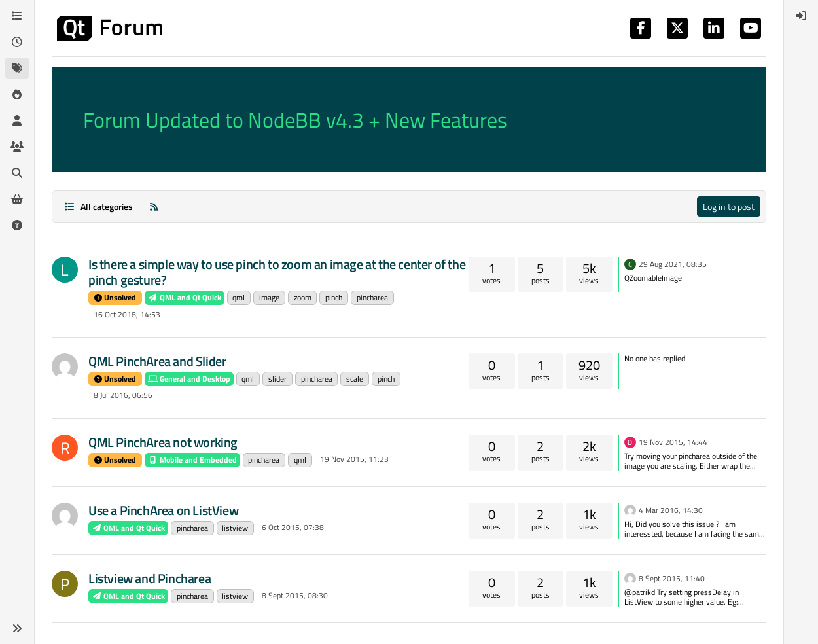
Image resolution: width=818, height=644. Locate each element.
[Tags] (17, 68)
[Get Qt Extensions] (17, 199)
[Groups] (17, 147)
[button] (17, 628)
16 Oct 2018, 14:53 (127, 314)
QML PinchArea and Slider (157, 361)
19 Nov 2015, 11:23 (354, 459)
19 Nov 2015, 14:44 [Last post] (673, 442)
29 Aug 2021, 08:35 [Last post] (673, 264)
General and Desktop (189, 379)
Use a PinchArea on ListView (163, 510)
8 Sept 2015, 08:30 (295, 595)
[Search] (17, 173)
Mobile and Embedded (192, 460)
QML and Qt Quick (185, 297)
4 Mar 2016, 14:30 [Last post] (671, 510)
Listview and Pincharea (150, 578)
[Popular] (17, 94)
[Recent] (17, 42)
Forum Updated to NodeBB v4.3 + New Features (295, 120)
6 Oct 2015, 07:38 (293, 527)
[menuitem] (801, 16)
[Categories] (17, 16)
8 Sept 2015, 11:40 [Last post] (672, 578)
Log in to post (729, 206)
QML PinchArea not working (163, 442)
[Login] (801, 16)
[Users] (17, 120)
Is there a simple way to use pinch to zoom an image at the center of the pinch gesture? (277, 272)
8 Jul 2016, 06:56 (123, 395)
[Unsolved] (17, 225)
